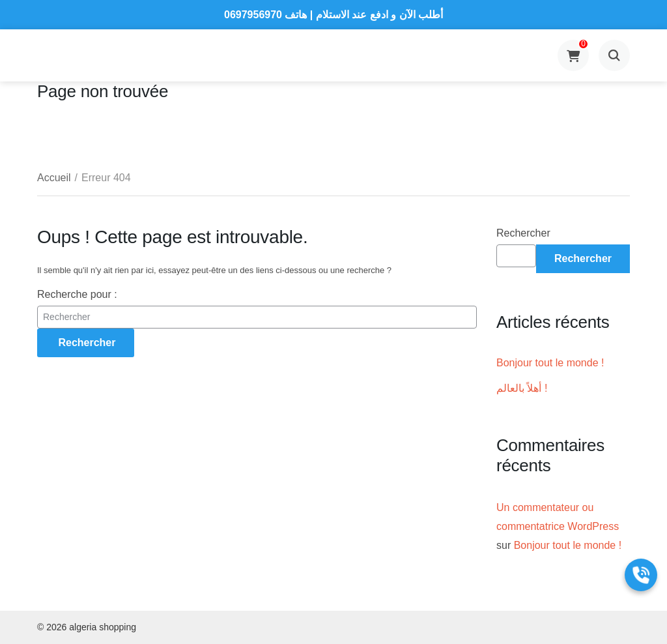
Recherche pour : (77, 294)
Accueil (54, 178)
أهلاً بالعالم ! (522, 388)
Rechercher (523, 233)
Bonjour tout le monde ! (550, 363)
